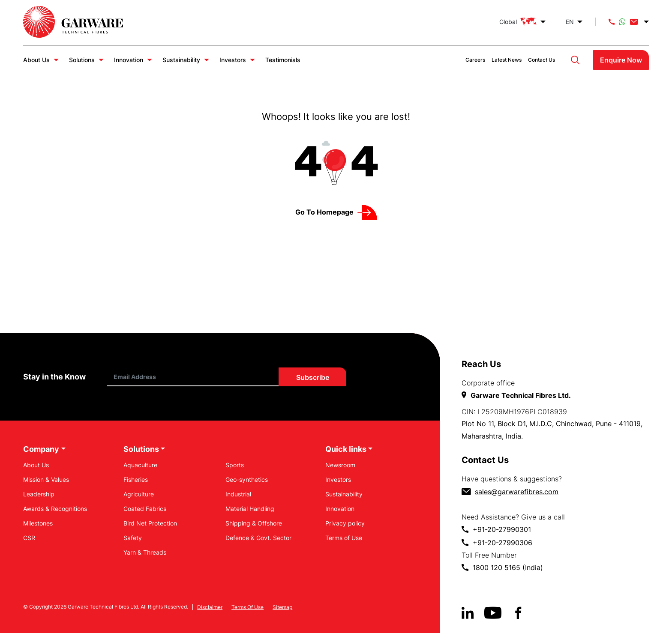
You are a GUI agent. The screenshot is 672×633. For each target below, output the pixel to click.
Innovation (129, 60)
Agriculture (139, 494)
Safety (133, 538)
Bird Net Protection (150, 523)
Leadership (39, 494)
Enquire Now (621, 60)
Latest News (507, 60)
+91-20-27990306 (502, 543)
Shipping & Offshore (254, 523)
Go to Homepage (324, 212)
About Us (36, 60)
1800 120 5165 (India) (508, 567)
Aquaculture (140, 465)
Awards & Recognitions (55, 509)
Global (518, 22)
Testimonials (283, 60)
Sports (235, 465)
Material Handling (250, 509)
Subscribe (313, 377)
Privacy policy (345, 523)
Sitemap (282, 607)
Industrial (238, 494)
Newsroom (340, 465)
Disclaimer (210, 607)
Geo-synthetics (247, 479)
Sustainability (181, 60)
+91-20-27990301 (502, 529)
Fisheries (136, 479)
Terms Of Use (247, 607)
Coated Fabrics (145, 509)
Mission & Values (46, 479)
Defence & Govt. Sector (258, 538)
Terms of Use (344, 538)
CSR (29, 538)
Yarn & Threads (145, 552)
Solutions (82, 60)
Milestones (38, 523)
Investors (233, 60)
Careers (475, 60)
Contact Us (541, 60)
